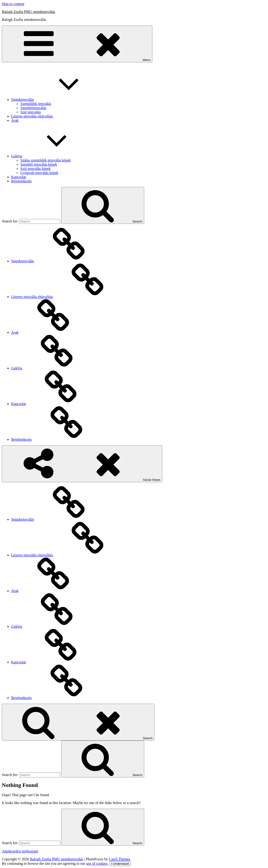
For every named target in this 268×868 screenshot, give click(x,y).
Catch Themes (120, 859)
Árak (15, 120)
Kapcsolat (19, 177)
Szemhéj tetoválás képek (39, 164)
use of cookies (97, 863)
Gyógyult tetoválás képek (39, 173)
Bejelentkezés (21, 181)
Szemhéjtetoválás (33, 108)
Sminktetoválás (57, 100)
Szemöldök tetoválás (36, 104)
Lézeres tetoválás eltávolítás (32, 116)
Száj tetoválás (31, 112)
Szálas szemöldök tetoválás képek (46, 160)
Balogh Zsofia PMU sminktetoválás (29, 12)
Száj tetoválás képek (36, 169)
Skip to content (13, 4)
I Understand (120, 864)
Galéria (51, 156)
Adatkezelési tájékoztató (20, 851)
